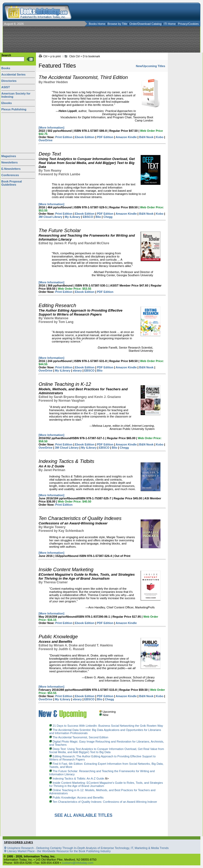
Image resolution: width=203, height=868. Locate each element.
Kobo (160, 137)
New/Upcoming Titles (151, 66)
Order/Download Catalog (146, 24)
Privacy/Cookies (188, 24)
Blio (98, 217)
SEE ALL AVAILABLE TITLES (83, 815)
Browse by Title (118, 24)
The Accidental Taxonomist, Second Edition (80, 737)
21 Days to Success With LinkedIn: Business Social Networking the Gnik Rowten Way (108, 726)
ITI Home (170, 24)
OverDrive (46, 140)
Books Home (97, 24)
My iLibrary (73, 217)
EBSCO (88, 217)
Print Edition (64, 137)
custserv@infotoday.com (77, 863)
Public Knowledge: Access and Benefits (78, 797)
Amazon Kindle (126, 137)
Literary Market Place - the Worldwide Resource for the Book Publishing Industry (59, 851)
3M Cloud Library (50, 217)
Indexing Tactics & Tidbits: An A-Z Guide (78, 778)
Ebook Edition (85, 137)
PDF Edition (105, 137)
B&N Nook (146, 137)
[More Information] (51, 128)
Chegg (108, 217)
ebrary (77, 370)
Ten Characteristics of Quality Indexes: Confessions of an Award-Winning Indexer (105, 802)
